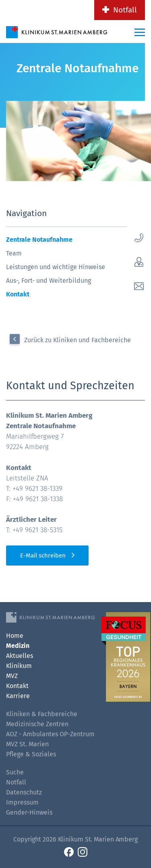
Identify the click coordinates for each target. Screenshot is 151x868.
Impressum (22, 802)
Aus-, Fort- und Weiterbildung (49, 281)
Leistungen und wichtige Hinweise (56, 267)
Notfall (125, 10)
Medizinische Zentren (37, 724)
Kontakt (18, 294)
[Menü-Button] (140, 32)
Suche (15, 772)
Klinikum (19, 666)
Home (15, 636)
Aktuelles (20, 656)
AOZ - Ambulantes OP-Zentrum (50, 734)
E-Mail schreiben (43, 556)
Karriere (18, 696)
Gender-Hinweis (29, 812)
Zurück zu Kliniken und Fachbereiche (78, 340)
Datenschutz (24, 792)
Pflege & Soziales (31, 754)
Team (14, 253)
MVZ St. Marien (27, 744)
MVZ (12, 676)
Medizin (18, 646)
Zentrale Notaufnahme (39, 240)
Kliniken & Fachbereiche (42, 714)
